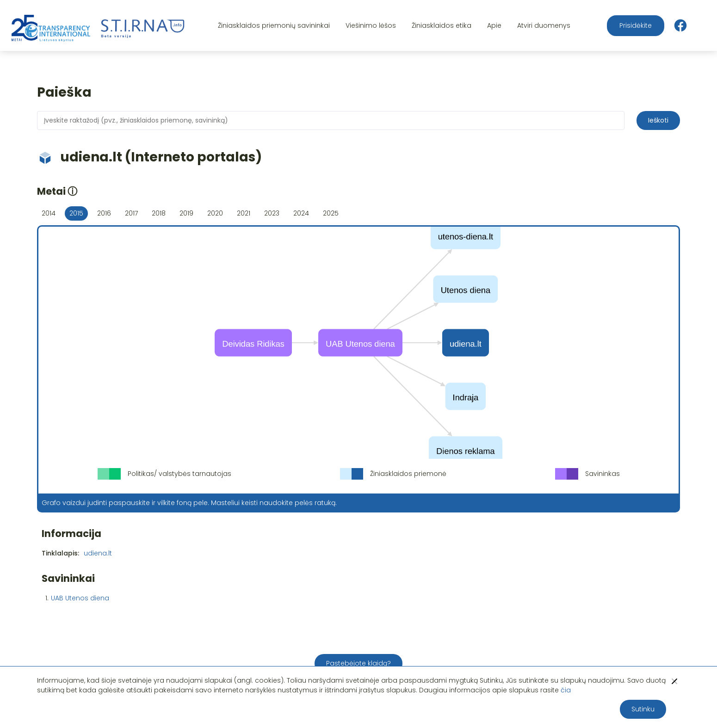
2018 (159, 213)
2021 (244, 213)
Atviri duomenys (544, 25)
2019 (186, 213)
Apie (494, 25)
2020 (215, 213)
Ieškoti (658, 120)
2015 (76, 213)
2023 (272, 213)
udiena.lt (98, 553)
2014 (49, 213)
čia (566, 690)
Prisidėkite (636, 25)
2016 (104, 213)
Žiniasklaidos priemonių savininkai (274, 25)
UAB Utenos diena (80, 598)
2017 (131, 213)
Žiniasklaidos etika (442, 25)
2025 (331, 213)
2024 (301, 213)
